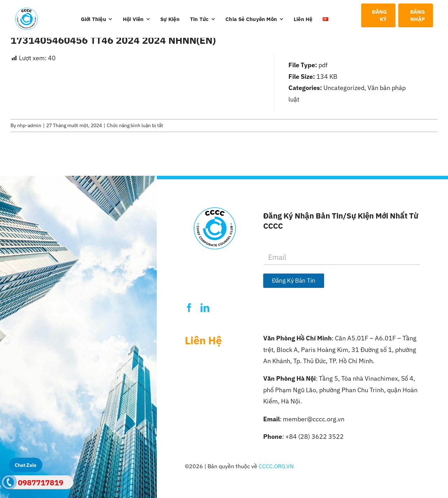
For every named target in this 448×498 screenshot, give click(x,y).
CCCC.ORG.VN (276, 466)
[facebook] (189, 308)
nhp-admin (29, 125)
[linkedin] (205, 308)
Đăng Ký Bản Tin (294, 281)
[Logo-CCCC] (27, 11)
